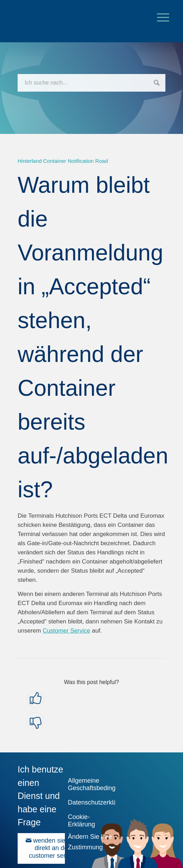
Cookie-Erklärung (81, 821)
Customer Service (66, 631)
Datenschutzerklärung (90, 802)
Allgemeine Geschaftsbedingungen (90, 784)
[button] (35, 700)
